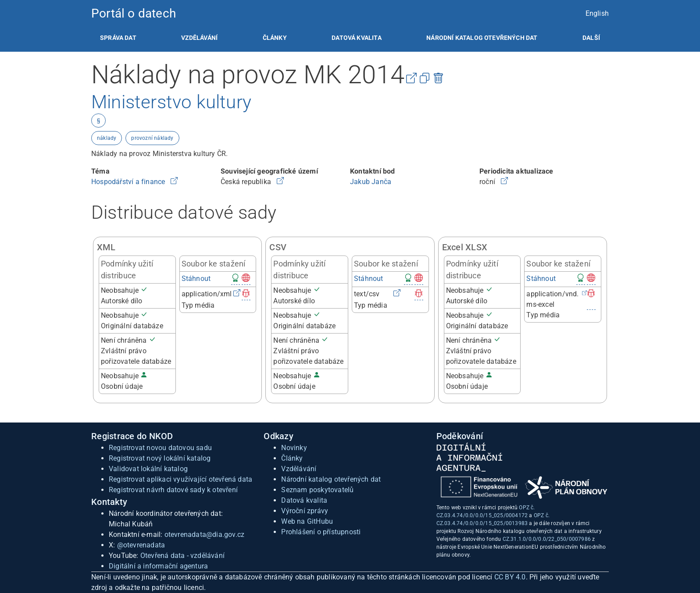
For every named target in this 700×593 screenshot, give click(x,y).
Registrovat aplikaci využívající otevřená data (180, 479)
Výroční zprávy (305, 511)
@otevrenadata (141, 545)
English (597, 13)
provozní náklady (152, 138)
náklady (107, 138)
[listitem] (118, 38)
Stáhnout (196, 279)
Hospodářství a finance (129, 182)
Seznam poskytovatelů (317, 490)
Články (275, 38)
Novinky (294, 448)
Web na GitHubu (307, 521)
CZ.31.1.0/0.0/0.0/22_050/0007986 (547, 539)
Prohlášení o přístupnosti (321, 532)
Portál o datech (134, 13)
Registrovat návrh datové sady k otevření (173, 490)
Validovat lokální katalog (148, 469)
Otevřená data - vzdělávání (182, 556)
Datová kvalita (356, 38)
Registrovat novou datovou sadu (160, 448)
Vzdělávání (199, 38)
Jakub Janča (371, 182)
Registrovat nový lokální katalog (160, 458)
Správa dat (118, 38)
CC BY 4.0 (510, 577)
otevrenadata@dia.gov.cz (205, 534)
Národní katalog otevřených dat (331, 479)
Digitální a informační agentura (158, 566)
